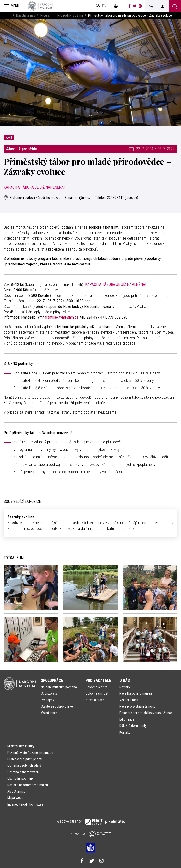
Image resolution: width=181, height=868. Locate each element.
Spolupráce (52, 681)
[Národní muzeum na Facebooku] (130, 6)
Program (46, 16)
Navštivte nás (26, 16)
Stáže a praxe (95, 700)
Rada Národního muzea (136, 693)
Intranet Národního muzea (25, 804)
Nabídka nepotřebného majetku (29, 785)
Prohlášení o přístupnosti (25, 759)
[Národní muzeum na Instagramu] (140, 6)
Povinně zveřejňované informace (30, 753)
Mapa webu (15, 798)
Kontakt (125, 732)
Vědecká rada (129, 700)
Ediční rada (127, 719)
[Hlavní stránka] (7, 16)
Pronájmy (47, 700)
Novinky (125, 687)
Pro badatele (98, 681)
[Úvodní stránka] (40, 6)
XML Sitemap (16, 791)
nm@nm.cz (83, 198)
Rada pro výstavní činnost (137, 706)
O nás (125, 681)
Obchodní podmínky (21, 778)
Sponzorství (49, 693)
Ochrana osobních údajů (24, 765)
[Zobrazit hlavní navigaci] (11, 6)
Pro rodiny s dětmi (70, 16)
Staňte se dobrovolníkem (58, 706)
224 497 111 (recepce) (123, 198)
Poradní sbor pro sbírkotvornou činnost (147, 713)
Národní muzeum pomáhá (59, 687)
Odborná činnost (97, 693)
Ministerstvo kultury (21, 746)
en (104, 6)
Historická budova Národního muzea (32, 198)
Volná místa (49, 713)
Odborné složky (96, 687)
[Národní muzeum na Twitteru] (135, 6)
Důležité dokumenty (133, 726)
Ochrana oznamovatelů (23, 772)
